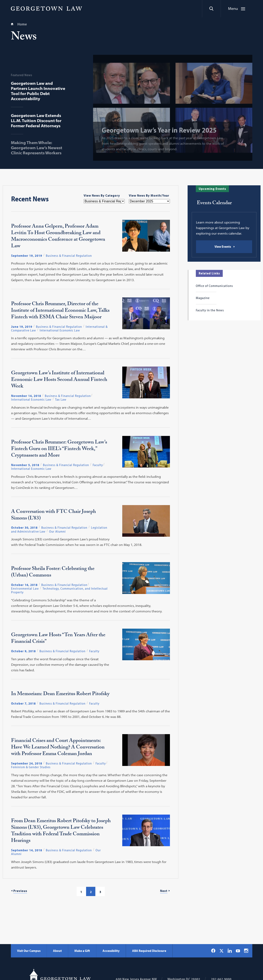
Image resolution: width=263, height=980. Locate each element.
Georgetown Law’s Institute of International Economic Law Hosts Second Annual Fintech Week (59, 380)
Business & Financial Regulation (69, 256)
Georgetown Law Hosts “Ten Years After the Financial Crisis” (58, 639)
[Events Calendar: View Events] (224, 247)
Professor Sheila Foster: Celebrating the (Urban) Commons (53, 573)
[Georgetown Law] (46, 8)
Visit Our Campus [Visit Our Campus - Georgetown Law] (29, 951)
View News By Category (102, 195)
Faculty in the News (210, 310)
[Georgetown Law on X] (221, 951)
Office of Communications (214, 286)
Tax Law (61, 399)
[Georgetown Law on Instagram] (246, 951)
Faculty (98, 465)
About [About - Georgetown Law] (57, 951)
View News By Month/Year (149, 195)
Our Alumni (57, 531)
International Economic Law (60, 330)
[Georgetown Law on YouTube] (238, 951)
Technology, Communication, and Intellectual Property (59, 590)
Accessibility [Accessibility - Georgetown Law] (111, 951)
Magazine (203, 298)
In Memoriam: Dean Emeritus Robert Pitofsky (60, 695)
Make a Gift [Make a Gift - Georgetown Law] (82, 951)
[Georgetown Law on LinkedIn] (230, 951)
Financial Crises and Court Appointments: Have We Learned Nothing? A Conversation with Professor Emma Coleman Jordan (58, 748)
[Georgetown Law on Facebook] (213, 951)
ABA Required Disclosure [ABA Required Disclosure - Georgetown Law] (149, 951)
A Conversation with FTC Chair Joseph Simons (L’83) (54, 516)
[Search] (211, 9)
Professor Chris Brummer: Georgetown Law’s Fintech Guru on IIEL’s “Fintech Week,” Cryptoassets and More (59, 449)
